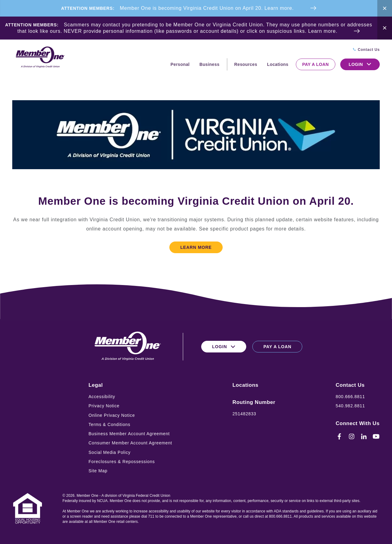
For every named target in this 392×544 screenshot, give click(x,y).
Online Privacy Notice (112, 415)
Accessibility (102, 397)
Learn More (196, 247)
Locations (278, 64)
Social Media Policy (110, 452)
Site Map (98, 471)
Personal (180, 64)
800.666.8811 (350, 397)
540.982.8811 (350, 406)
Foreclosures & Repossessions (122, 462)
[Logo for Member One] (40, 57)
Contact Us (350, 385)
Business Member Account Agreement (129, 434)
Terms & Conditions (109, 424)
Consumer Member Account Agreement (130, 443)
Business (209, 64)
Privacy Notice (104, 406)
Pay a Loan (316, 64)
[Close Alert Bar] (385, 8)
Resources (246, 64)
